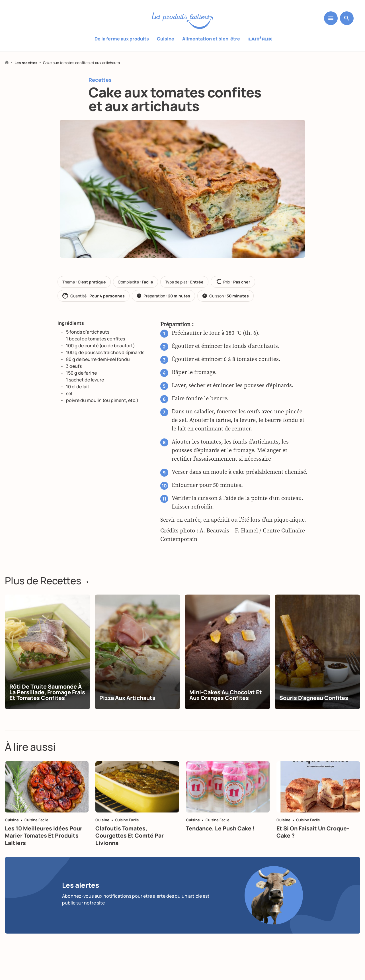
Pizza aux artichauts (129, 705)
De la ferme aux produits (122, 39)
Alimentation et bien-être (211, 39)
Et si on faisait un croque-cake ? (314, 846)
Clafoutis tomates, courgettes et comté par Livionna (130, 850)
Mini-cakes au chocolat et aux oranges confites (227, 702)
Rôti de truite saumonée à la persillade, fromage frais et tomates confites (47, 699)
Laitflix (260, 39)
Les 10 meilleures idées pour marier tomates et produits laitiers (44, 850)
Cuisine (166, 39)
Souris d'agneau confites (315, 705)
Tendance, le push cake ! (222, 842)
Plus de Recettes (49, 581)
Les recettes (26, 63)
